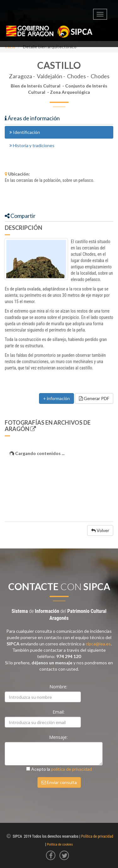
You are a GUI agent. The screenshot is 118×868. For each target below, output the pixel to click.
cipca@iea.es (98, 644)
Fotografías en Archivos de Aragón (48, 426)
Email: (59, 712)
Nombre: (59, 687)
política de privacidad (71, 769)
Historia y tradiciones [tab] (32, 145)
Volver (100, 530)
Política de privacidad (97, 836)
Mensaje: (59, 737)
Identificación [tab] (25, 132)
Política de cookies (60, 844)
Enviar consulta (59, 782)
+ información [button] (56, 398)
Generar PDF (94, 398)
